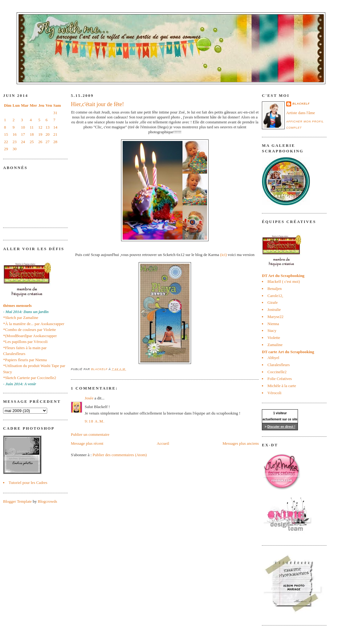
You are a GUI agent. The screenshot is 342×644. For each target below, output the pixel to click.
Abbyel (273, 358)
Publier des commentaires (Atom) (120, 455)
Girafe (273, 302)
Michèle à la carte (282, 386)
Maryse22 (275, 317)
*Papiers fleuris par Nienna (25, 360)
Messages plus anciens (241, 443)
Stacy (272, 330)
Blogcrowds (48, 501)
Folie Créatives (280, 379)
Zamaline (275, 345)
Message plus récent (87, 443)
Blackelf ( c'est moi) (284, 281)
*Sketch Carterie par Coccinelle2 (30, 378)
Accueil (163, 443)
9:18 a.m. (95, 421)
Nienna (273, 324)
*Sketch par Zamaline (21, 318)
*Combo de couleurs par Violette (30, 330)
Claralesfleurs (279, 365)
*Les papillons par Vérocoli (25, 342)
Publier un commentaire (90, 434)
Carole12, (275, 296)
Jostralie (274, 310)
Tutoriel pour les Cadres (28, 483)
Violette (274, 338)
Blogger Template (17, 501)
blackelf (301, 104)
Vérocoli (274, 393)
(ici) (223, 255)
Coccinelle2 (277, 372)
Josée (89, 398)
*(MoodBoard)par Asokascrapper (30, 336)
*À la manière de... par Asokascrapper (34, 324)
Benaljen (275, 289)
